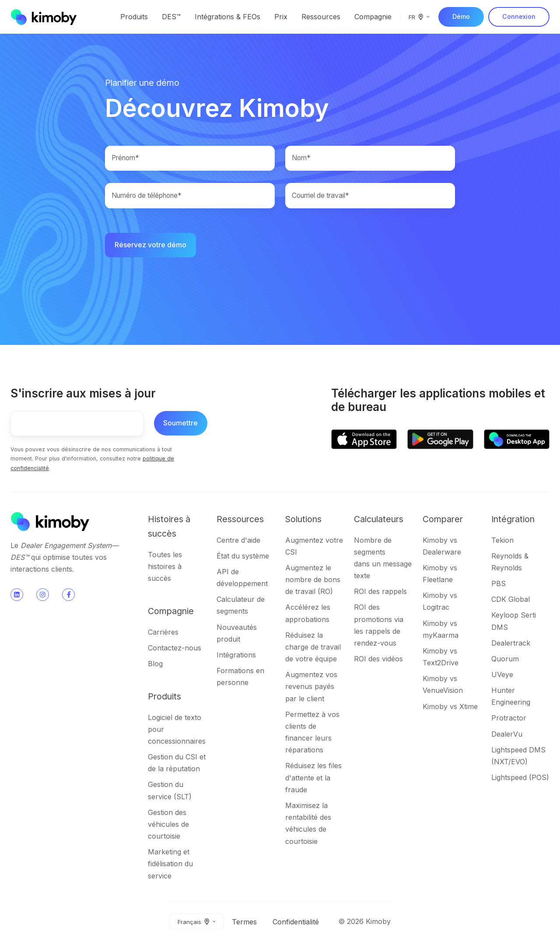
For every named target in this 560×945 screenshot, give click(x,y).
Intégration (513, 520)
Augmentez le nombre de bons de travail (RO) (313, 581)
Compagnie (373, 17)
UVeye (502, 676)
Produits (134, 17)
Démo (461, 16)
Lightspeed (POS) (520, 779)
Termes (244, 923)
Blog (155, 665)
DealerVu (507, 735)
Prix (281, 17)
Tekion (502, 541)
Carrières (163, 633)
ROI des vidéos (378, 660)
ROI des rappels (380, 593)
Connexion (519, 16)
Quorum (505, 660)
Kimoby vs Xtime (450, 707)
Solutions (303, 520)
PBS (499, 585)
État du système (243, 557)
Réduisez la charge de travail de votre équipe (313, 648)
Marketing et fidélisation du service (170, 865)
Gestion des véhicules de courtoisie (168, 826)
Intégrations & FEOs (227, 17)
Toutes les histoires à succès (165, 568)
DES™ (171, 17)
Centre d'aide (238, 541)
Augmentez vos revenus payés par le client (311, 688)
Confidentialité (296, 923)
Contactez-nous (175, 649)
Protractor (509, 719)
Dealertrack (511, 644)
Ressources (321, 17)
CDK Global (511, 601)
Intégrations (236, 656)
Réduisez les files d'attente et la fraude (313, 779)
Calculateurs (379, 520)
